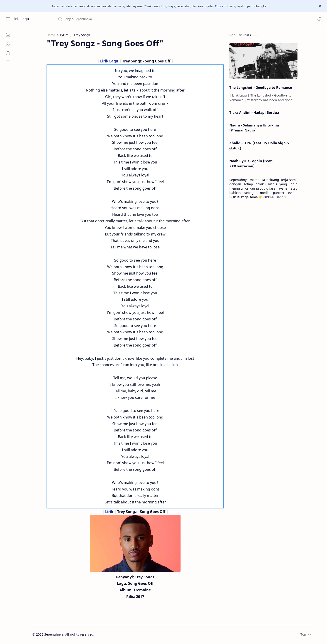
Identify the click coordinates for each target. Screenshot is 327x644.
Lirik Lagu (21, 19)
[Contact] (8, 53)
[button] (319, 19)
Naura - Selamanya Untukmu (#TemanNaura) (254, 128)
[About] (8, 44)
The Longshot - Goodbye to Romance (261, 87)
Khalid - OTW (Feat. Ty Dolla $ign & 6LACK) (259, 145)
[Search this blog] (94, 19)
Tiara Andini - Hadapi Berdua (254, 112)
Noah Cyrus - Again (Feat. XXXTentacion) (251, 163)
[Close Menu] (320, 6)
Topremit (222, 6)
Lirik (109, 512)
